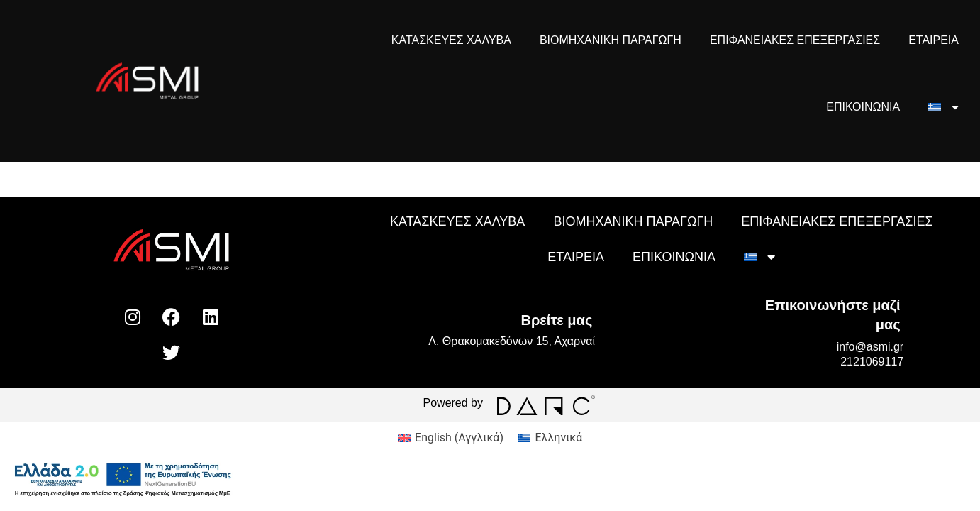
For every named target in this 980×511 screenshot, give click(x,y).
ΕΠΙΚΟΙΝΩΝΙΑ (863, 107)
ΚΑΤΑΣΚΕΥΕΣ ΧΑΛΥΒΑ (451, 40)
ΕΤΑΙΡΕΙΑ (934, 40)
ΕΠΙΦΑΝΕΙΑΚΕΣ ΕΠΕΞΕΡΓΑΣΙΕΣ (795, 40)
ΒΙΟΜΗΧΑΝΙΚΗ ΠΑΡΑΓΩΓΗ (611, 40)
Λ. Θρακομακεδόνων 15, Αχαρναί (512, 341)
